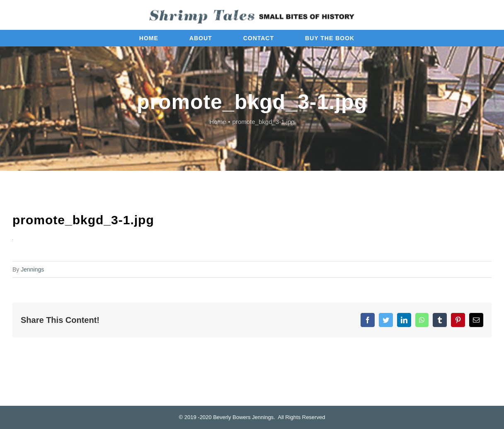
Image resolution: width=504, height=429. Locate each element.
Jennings (32, 269)
